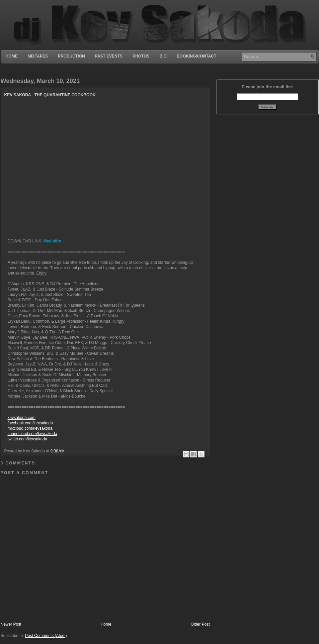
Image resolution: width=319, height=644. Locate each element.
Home (12, 56)
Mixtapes (38, 56)
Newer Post (11, 624)
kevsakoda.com (22, 418)
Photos (141, 56)
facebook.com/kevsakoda (30, 423)
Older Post (200, 624)
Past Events (109, 56)
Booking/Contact (196, 56)
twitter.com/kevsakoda (27, 439)
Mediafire (52, 241)
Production (71, 56)
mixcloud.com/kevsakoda (30, 428)
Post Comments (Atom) (46, 636)
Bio (163, 56)
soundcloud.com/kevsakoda (32, 434)
